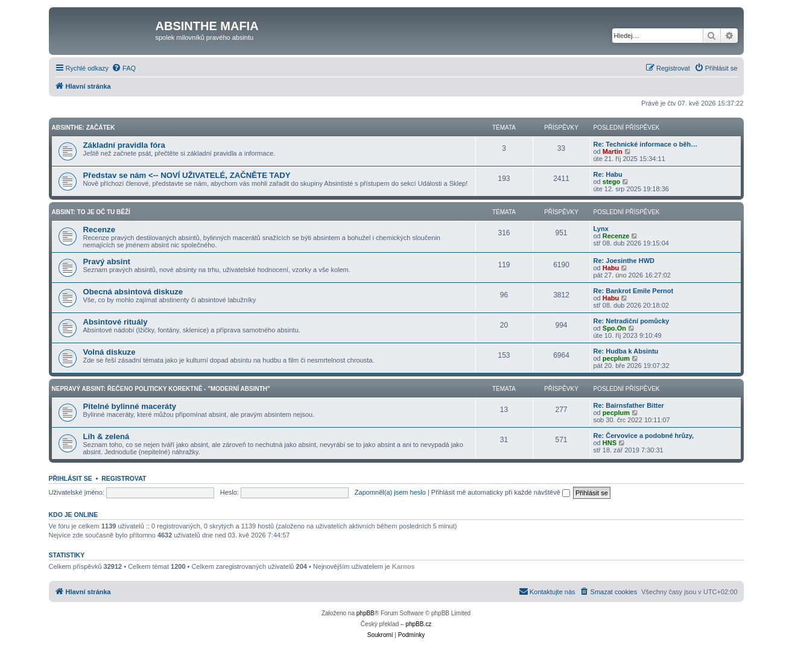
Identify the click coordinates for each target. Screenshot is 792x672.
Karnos (404, 566)
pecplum (616, 358)
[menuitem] (124, 68)
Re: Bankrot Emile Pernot (634, 291)
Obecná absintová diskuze (133, 292)
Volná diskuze (109, 352)
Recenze (100, 230)
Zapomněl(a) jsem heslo (390, 492)
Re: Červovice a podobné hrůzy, (644, 436)
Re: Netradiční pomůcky (632, 321)
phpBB (366, 613)
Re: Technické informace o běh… (646, 144)
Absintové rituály (116, 322)
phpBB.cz (418, 624)
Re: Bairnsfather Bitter (629, 405)
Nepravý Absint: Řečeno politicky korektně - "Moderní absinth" (161, 389)
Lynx (601, 229)
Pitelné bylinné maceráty (130, 406)
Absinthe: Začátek (84, 128)
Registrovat (124, 478)
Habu (611, 268)
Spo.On (614, 328)
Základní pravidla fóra (124, 145)
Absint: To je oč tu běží (91, 212)
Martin (613, 151)
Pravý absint (107, 262)
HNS (610, 443)
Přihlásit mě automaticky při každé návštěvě (501, 492)
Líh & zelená (106, 436)
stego (611, 182)
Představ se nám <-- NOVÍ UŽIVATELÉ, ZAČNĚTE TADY (187, 175)
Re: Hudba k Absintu (626, 351)
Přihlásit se (71, 478)
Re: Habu (608, 174)
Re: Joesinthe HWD (624, 261)
